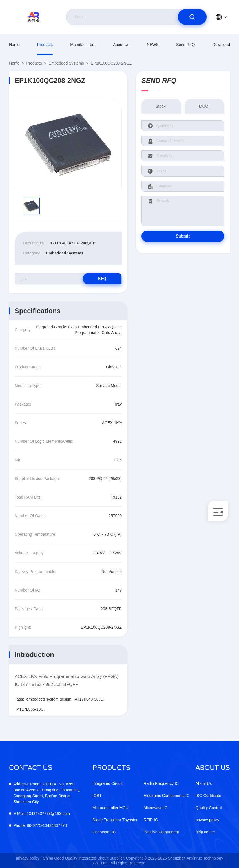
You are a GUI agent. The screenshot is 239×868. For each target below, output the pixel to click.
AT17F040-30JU (89, 699)
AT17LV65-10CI (31, 709)
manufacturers (83, 45)
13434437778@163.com (42, 814)
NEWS (153, 45)
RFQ (102, 279)
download (221, 45)
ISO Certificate (208, 796)
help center (205, 832)
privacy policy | (29, 858)
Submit (183, 236)
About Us (121, 45)
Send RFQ (185, 45)
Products (45, 45)
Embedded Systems (66, 63)
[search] (192, 17)
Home (14, 45)
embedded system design (49, 699)
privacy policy (207, 820)
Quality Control (209, 808)
